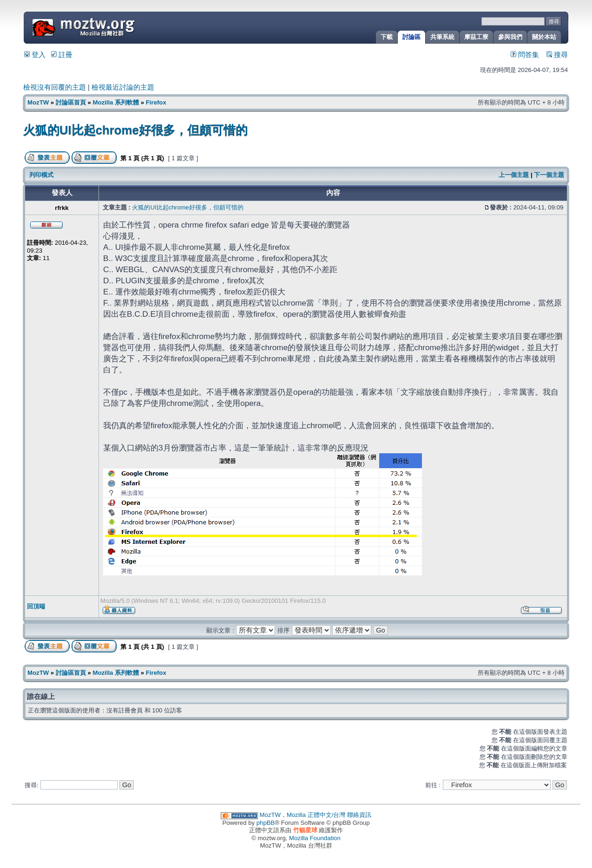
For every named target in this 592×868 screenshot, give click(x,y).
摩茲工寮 (476, 37)
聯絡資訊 (359, 815)
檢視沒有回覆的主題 (55, 87)
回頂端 (36, 606)
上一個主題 (514, 175)
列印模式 (41, 175)
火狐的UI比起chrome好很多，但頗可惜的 (135, 130)
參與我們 (510, 37)
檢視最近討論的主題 (123, 87)
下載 (387, 37)
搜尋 (557, 55)
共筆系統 (442, 37)
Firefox (156, 102)
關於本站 (544, 37)
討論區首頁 (71, 102)
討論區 (411, 37)
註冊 (62, 55)
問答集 (525, 55)
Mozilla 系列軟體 (116, 102)
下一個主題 (549, 175)
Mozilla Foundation (315, 838)
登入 (35, 55)
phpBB (266, 823)
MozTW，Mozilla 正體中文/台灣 (303, 815)
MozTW (106, 27)
